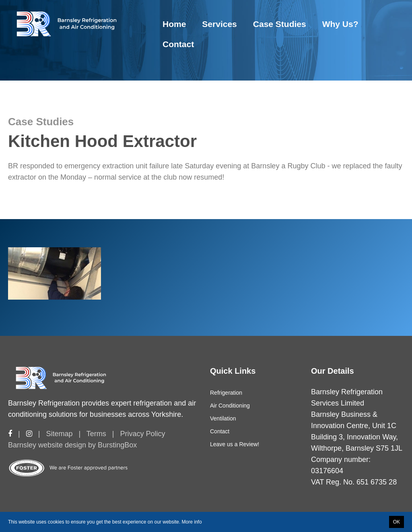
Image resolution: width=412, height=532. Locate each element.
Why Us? (340, 24)
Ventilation (223, 418)
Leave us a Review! (235, 444)
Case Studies (280, 24)
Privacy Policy (142, 434)
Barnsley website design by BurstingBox (72, 445)
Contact (178, 44)
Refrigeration (226, 393)
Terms (96, 434)
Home (174, 24)
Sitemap (59, 434)
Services (219, 24)
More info (192, 522)
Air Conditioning (230, 406)
